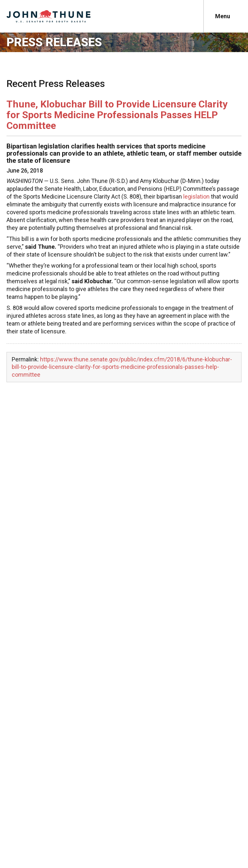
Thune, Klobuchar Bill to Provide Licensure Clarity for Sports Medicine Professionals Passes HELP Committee (117, 115)
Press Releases (54, 42)
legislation (196, 196)
